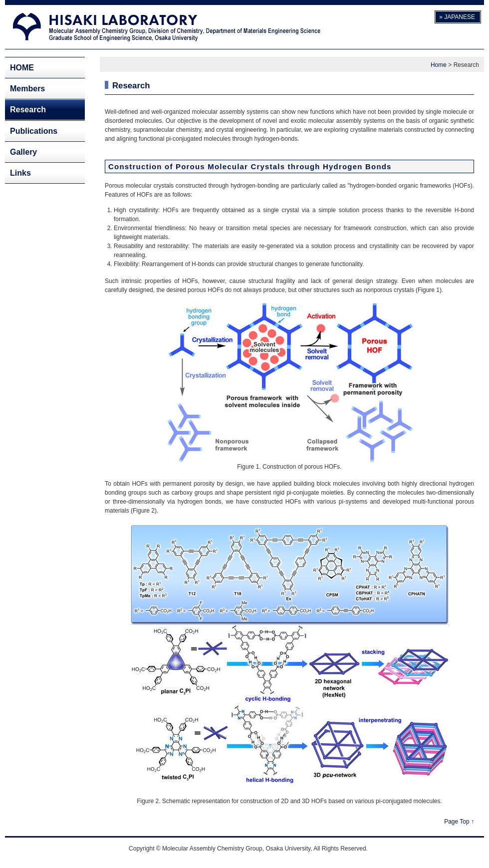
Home (439, 65)
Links (20, 173)
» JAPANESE (457, 17)
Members (27, 89)
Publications (34, 131)
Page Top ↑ (459, 822)
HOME (22, 68)
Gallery (23, 152)
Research (28, 110)
